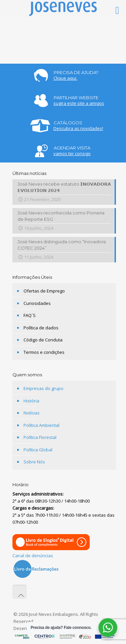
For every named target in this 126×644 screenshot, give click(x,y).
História (31, 401)
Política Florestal (40, 437)
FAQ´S (30, 315)
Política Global (38, 450)
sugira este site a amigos (79, 103)
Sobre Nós (34, 462)
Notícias (32, 413)
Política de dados (41, 328)
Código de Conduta (43, 340)
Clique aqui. (65, 78)
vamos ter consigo (72, 153)
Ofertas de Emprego (44, 291)
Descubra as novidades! (78, 128)
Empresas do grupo (44, 388)
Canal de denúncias (33, 556)
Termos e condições (44, 352)
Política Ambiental (41, 425)
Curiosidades (37, 303)
